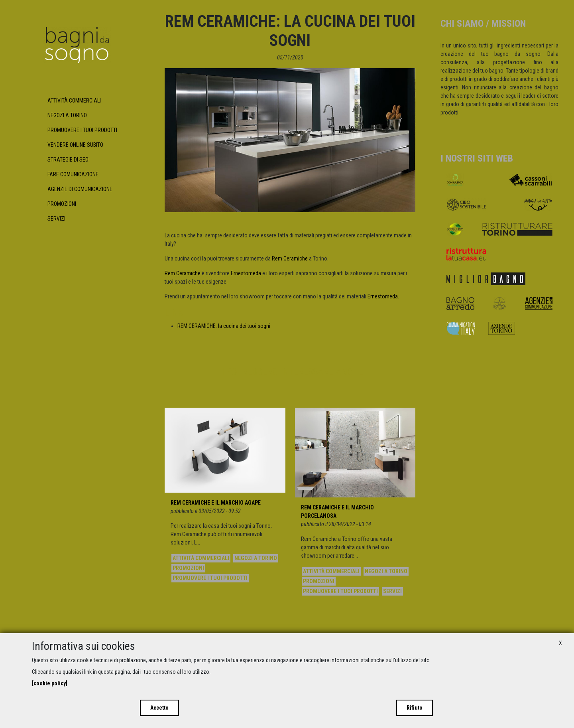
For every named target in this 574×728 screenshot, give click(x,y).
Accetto (159, 708)
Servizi (56, 219)
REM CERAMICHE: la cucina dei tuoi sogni (224, 326)
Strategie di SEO (68, 160)
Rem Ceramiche (290, 258)
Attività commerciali (74, 101)
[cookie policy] (50, 683)
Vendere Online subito (75, 145)
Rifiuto (415, 708)
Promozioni (62, 204)
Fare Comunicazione (73, 174)
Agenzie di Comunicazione (80, 189)
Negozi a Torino (67, 115)
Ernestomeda (246, 273)
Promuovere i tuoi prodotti (82, 130)
